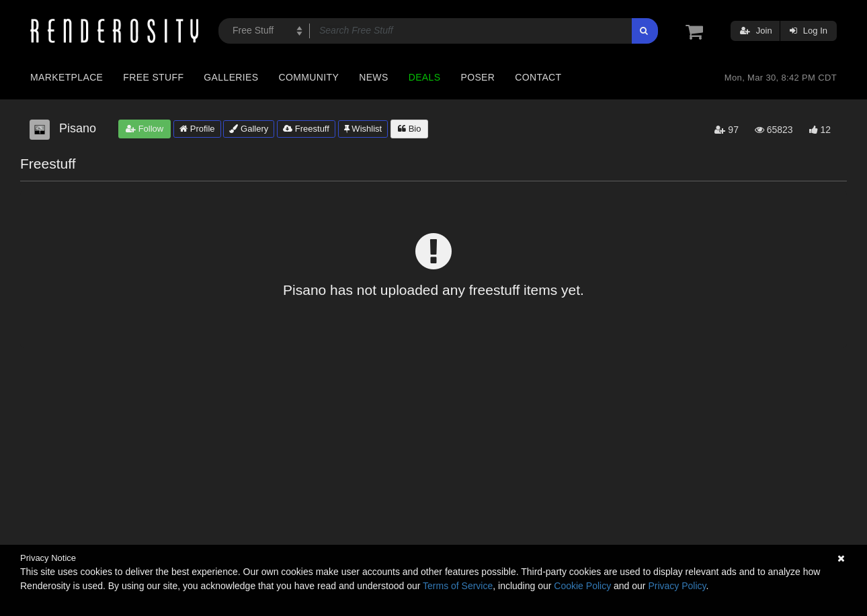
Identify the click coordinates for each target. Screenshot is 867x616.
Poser (478, 77)
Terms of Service (458, 586)
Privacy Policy (677, 586)
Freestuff (306, 129)
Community (309, 77)
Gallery (249, 129)
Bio (409, 129)
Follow (144, 129)
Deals (425, 77)
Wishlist (363, 129)
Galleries (231, 77)
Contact (538, 77)
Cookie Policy (582, 586)
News (373, 77)
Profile (197, 129)
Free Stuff (153, 77)
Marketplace (67, 77)
